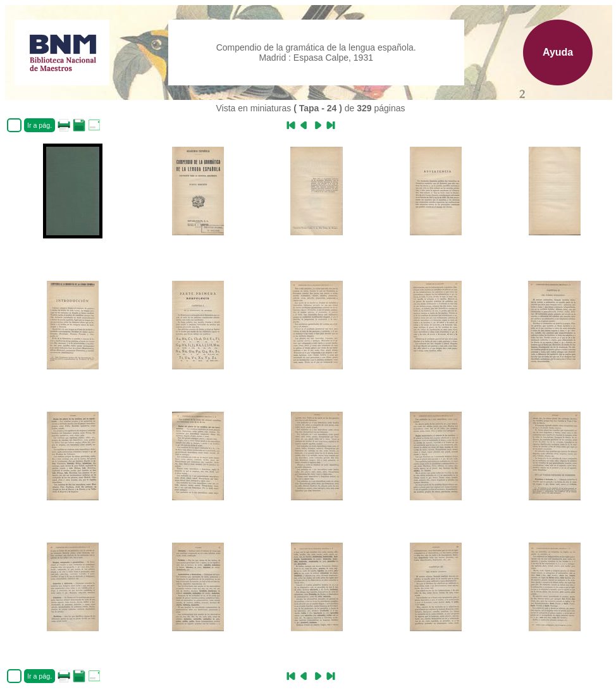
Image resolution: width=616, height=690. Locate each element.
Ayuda (558, 52)
